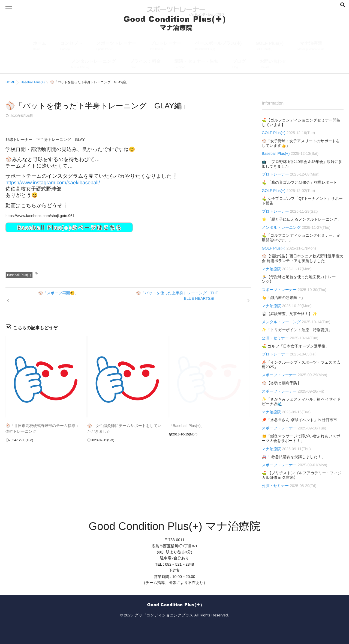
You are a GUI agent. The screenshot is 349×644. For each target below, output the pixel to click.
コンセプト (71, 47)
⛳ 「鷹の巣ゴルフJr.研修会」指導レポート (299, 182)
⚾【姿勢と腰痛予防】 (281, 383)
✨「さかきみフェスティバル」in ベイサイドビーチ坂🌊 (301, 401)
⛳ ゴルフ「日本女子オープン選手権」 (295, 346)
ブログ (239, 65)
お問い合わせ (273, 65)
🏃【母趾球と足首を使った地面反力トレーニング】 (301, 279)
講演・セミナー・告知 (196, 65)
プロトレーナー (166, 47)
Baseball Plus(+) (19, 275)
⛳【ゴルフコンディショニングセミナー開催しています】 (301, 122)
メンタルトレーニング (93, 65)
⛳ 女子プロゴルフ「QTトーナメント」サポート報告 (302, 201)
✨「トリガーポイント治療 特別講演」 (297, 330)
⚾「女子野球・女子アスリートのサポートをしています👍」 (301, 143)
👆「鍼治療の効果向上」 (283, 298)
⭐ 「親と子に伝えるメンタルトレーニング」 (302, 219)
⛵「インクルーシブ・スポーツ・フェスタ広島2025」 (301, 365)
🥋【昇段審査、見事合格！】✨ (289, 314)
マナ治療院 (311, 47)
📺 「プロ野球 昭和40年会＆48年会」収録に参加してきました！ (302, 164)
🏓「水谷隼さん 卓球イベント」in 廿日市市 (299, 420)
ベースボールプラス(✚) (219, 47)
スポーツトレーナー (116, 47)
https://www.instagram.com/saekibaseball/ (53, 182)
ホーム (40, 47)
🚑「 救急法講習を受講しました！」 (294, 457)
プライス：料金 (145, 65)
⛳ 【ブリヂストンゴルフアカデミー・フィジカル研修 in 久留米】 (302, 475)
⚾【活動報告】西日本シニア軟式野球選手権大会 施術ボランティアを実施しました (302, 258)
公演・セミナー (275, 338)
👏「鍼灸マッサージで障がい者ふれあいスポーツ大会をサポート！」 (301, 438)
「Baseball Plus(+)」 (186, 426)
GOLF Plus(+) (270, 47)
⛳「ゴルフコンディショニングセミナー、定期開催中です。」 (301, 238)
